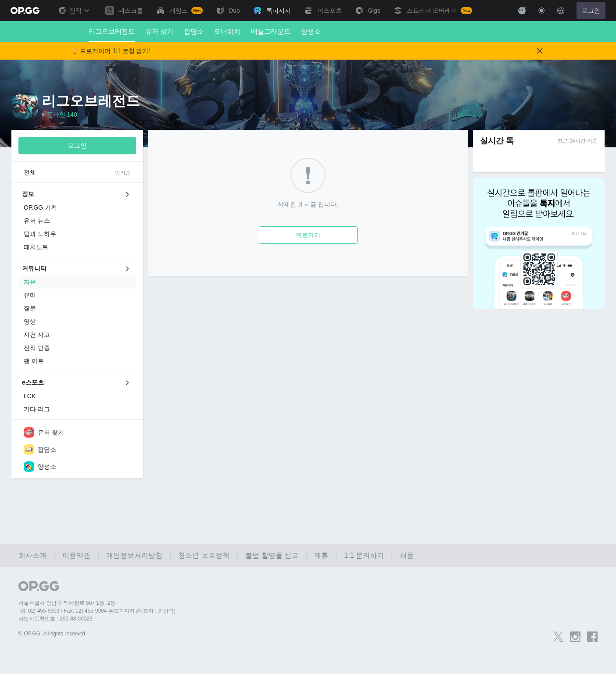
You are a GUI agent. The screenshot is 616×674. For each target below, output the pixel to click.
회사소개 (32, 555)
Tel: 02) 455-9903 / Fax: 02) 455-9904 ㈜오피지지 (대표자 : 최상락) (97, 611)
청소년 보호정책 (204, 555)
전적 (74, 11)
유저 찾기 (159, 31)
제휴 (321, 555)
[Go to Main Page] (25, 11)
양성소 (311, 31)
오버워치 (227, 31)
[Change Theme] (541, 11)
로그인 (591, 11)
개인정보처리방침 (134, 555)
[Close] (540, 51)
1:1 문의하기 (364, 555)
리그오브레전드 (112, 35)
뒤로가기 (308, 235)
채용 (407, 555)
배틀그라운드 (271, 31)
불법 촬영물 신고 (272, 555)
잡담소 (194, 31)
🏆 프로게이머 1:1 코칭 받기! (111, 51)
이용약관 (76, 555)
